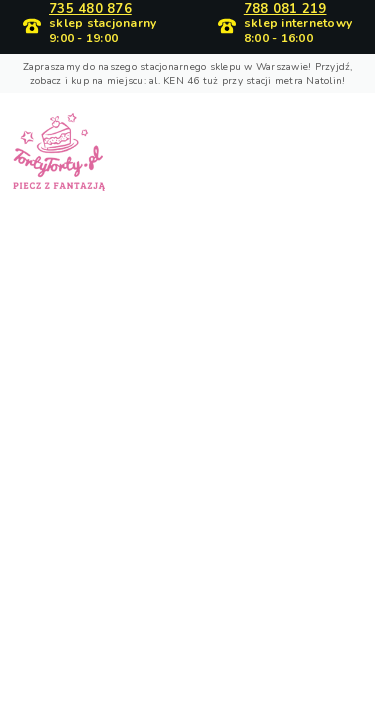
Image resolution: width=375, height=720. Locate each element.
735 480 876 (90, 9)
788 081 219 (285, 9)
